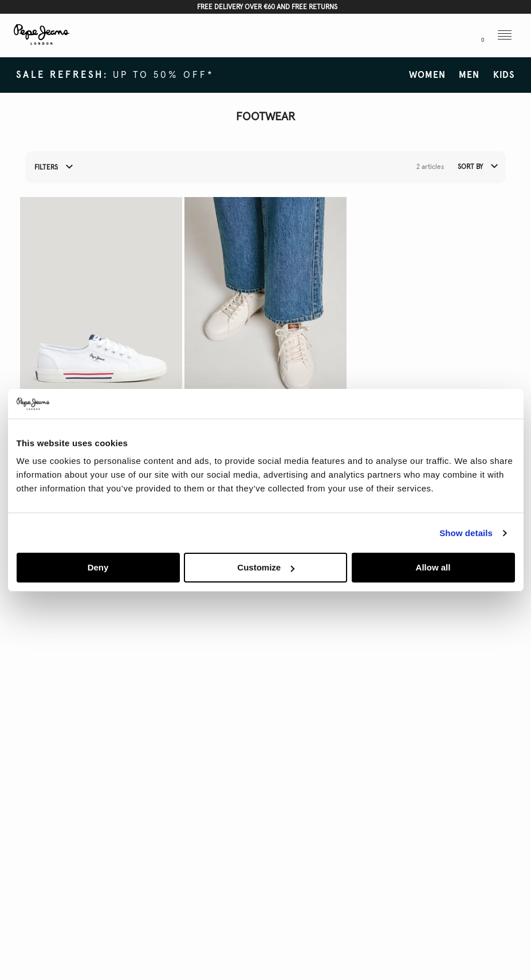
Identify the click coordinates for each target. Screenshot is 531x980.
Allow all (433, 567)
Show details (466, 533)
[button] (428, 36)
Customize (266, 567)
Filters (54, 168)
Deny (98, 567)
